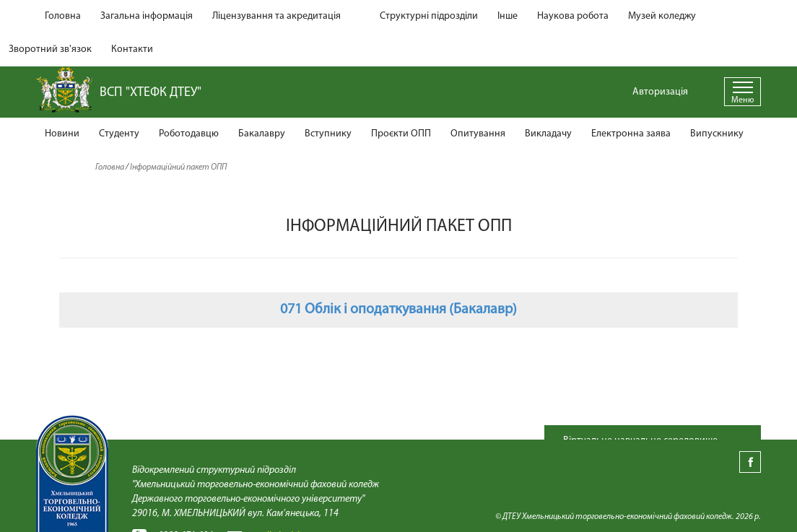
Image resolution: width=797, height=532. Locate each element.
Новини (62, 134)
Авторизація (660, 92)
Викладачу (548, 134)
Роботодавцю (189, 134)
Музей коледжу (662, 16)
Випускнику (717, 134)
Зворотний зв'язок (50, 49)
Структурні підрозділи (429, 16)
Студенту (119, 134)
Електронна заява (631, 134)
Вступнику (328, 134)
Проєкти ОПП (401, 134)
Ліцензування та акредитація (276, 16)
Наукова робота (573, 16)
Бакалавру (262, 134)
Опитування (478, 134)
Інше (508, 16)
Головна (63, 16)
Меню (742, 100)
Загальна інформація (147, 16)
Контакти (132, 49)
